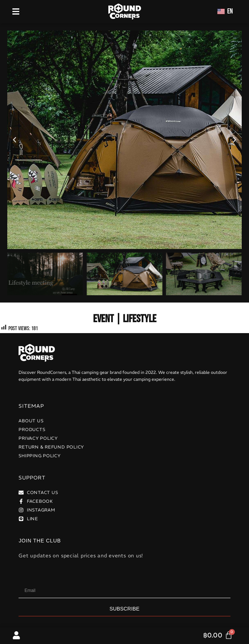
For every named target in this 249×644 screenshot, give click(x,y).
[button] (15, 140)
